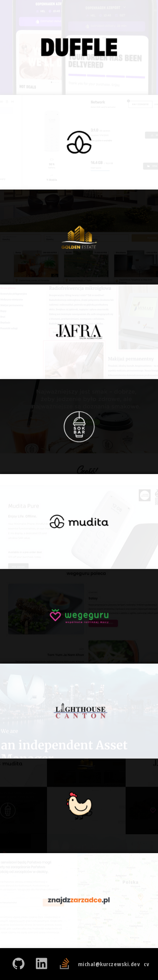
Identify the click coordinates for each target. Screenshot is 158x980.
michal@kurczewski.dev (109, 964)
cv (146, 964)
